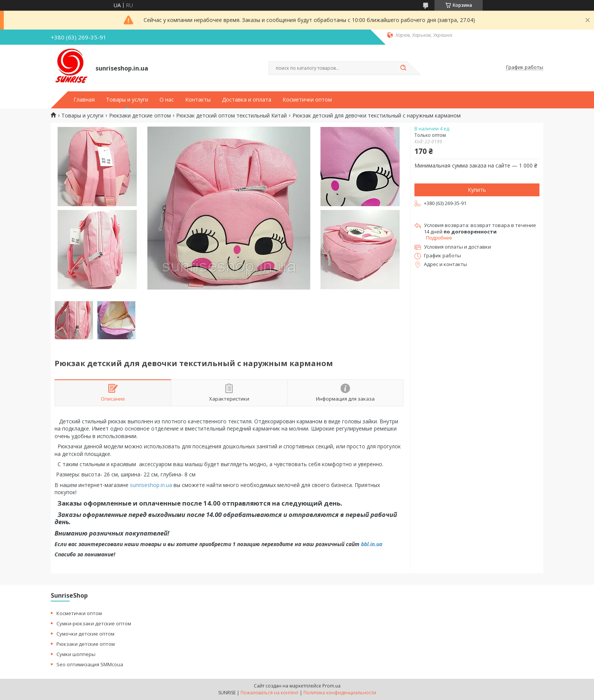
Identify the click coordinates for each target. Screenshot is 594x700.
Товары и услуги (127, 100)
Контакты (198, 100)
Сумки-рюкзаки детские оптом (94, 623)
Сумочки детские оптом (85, 634)
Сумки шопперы (76, 654)
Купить (477, 190)
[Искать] (403, 68)
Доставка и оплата (247, 100)
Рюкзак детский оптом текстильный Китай (231, 116)
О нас (167, 100)
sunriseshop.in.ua (151, 485)
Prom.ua (331, 686)
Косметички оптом (307, 100)
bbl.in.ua (372, 544)
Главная (84, 100)
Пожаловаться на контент (270, 693)
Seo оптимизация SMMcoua (90, 664)
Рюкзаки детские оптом (140, 116)
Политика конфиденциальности (340, 693)
